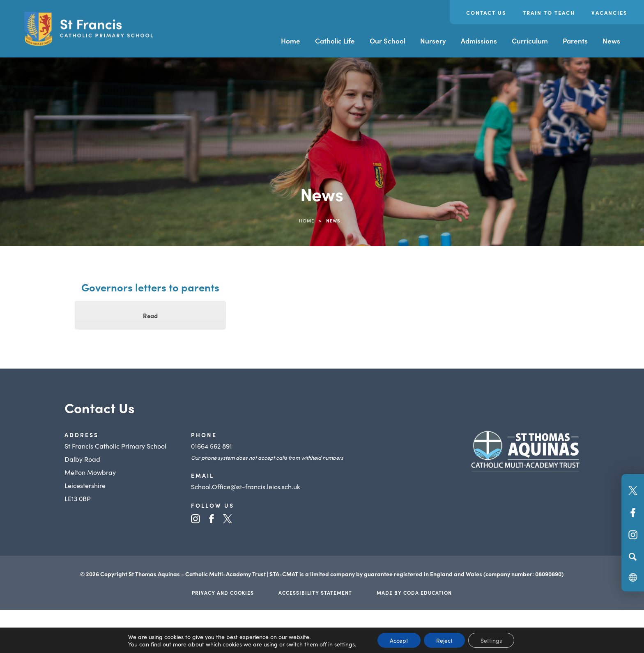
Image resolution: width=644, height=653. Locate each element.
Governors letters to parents (150, 287)
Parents (575, 41)
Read (150, 315)
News (611, 41)
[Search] (633, 557)
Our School (388, 41)
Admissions (479, 41)
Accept (399, 640)
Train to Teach (549, 13)
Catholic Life (335, 41)
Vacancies (609, 13)
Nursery (433, 41)
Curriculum (530, 41)
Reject (444, 640)
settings (345, 644)
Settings (491, 640)
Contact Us (486, 13)
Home (291, 41)
